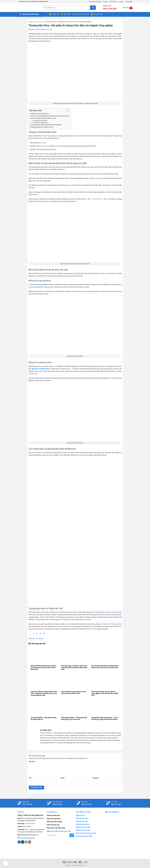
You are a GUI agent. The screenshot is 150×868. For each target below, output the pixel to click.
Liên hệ (121, 2)
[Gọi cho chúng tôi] (26, 842)
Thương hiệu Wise (35, 34)
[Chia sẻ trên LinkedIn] (44, 634)
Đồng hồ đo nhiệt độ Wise (41, 123)
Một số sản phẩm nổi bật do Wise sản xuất (43, 118)
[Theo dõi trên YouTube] (30, 842)
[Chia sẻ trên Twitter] (34, 634)
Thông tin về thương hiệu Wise (40, 114)
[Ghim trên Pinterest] (40, 634)
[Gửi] (93, 8)
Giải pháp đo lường (81, 14)
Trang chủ (54, 14)
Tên (30, 778)
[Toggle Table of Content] (67, 111)
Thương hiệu (97, 14)
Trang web (96, 778)
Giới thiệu (66, 14)
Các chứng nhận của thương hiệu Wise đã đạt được (46, 125)
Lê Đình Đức (49, 29)
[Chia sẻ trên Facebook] (30, 634)
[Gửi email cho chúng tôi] (23, 842)
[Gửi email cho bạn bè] (37, 634)
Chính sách (113, 2)
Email (63, 778)
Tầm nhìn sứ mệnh (95, 2)
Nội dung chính (36, 110)
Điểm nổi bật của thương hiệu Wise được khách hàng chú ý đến (50, 116)
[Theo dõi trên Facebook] (19, 842)
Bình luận (32, 762)
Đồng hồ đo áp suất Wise (41, 120)
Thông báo (129, 2)
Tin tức (105, 2)
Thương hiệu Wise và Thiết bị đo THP (42, 127)
